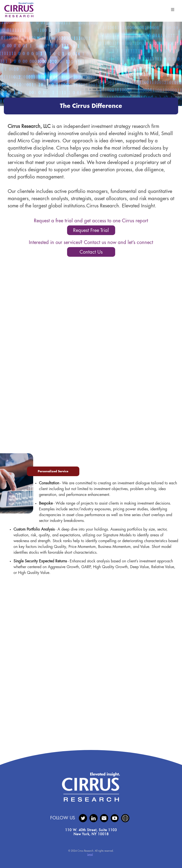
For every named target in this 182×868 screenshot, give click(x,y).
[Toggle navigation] (173, 10)
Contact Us (91, 252)
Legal (90, 855)
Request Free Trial (91, 230)
